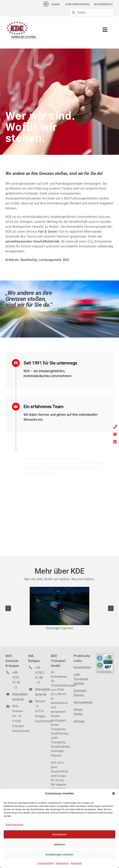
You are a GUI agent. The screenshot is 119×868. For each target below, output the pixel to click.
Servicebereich (83, 702)
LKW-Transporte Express (81, 679)
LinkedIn (55, 4)
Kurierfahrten (82, 667)
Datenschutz (62, 863)
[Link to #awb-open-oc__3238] (105, 30)
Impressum (76, 863)
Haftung (79, 721)
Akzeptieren (59, 834)
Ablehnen (59, 844)
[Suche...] (92, 12)
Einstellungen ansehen (60, 854)
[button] (114, 793)
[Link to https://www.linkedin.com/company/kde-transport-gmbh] (46, 4)
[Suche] (73, 12)
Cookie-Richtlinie (45, 863)
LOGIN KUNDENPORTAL (78, 4)
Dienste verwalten (15, 825)
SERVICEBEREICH (103, 4)
